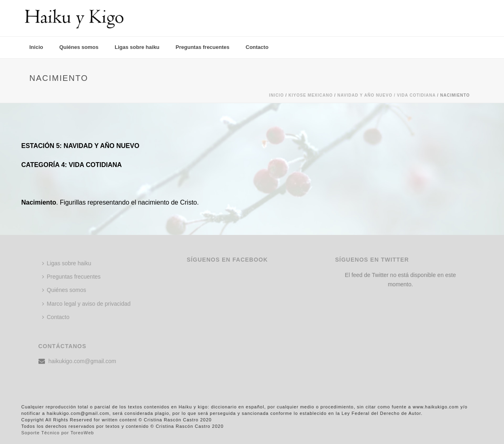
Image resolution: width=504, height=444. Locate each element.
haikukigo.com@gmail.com (83, 361)
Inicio (36, 47)
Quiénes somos (79, 47)
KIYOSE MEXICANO (311, 95)
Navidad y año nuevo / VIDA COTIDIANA (386, 95)
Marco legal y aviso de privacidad (86, 304)
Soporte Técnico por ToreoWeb (58, 433)
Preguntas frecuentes (203, 47)
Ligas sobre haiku (137, 47)
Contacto (257, 47)
